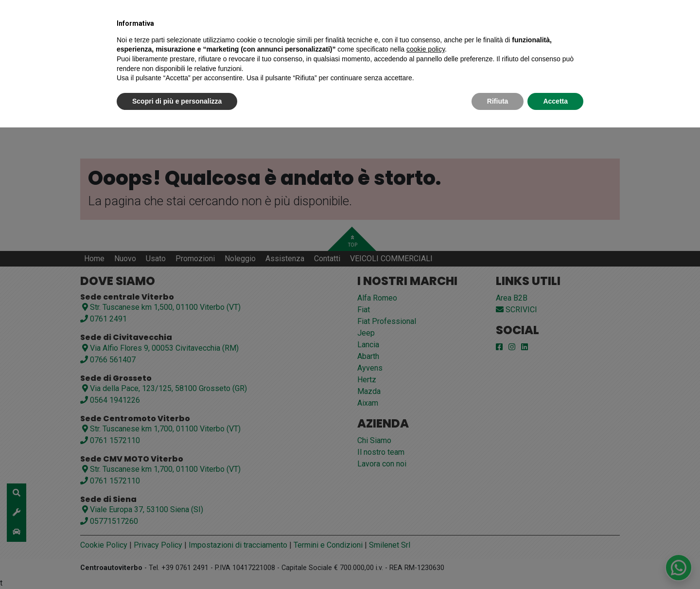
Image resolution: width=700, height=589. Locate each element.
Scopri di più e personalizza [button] (177, 101)
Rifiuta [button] (498, 101)
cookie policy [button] (426, 49)
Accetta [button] (555, 101)
